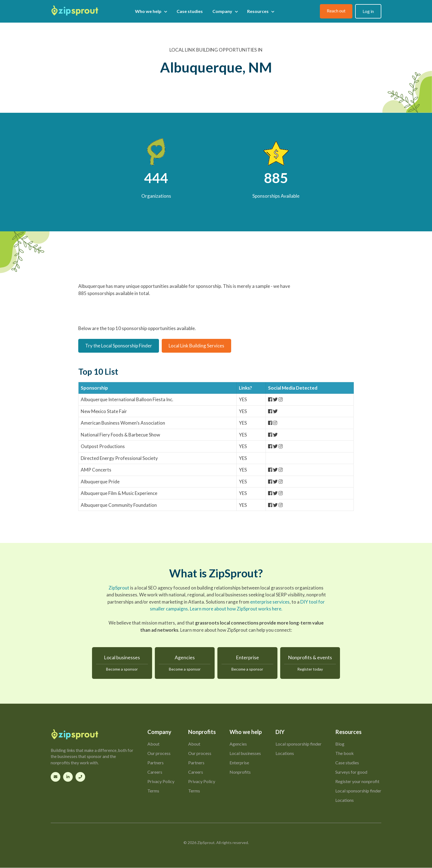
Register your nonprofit (357, 782)
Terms (153, 791)
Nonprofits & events (310, 663)
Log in (368, 11)
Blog (340, 744)
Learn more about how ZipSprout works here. (236, 609)
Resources (261, 11)
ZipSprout (119, 588)
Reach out (336, 11)
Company (225, 11)
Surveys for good (351, 772)
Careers (155, 772)
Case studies (190, 11)
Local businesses (122, 663)
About (153, 744)
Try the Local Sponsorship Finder (119, 346)
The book (345, 753)
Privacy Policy (161, 782)
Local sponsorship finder (299, 744)
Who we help (151, 11)
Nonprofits (240, 772)
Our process (159, 753)
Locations (285, 753)
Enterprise (247, 663)
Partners (156, 763)
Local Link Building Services (196, 346)
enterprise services (270, 602)
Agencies (185, 663)
